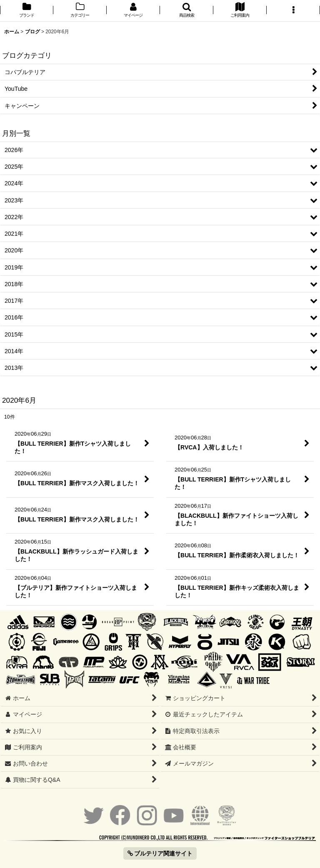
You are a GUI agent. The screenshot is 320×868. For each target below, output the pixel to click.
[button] (187, 11)
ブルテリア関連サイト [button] (160, 853)
